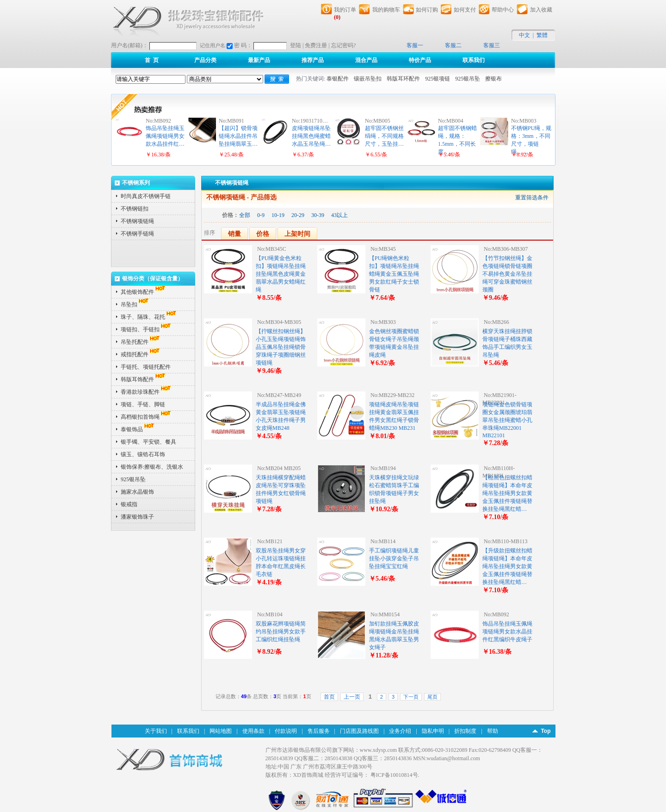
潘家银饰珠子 (137, 517)
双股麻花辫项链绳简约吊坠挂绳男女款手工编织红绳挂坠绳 (281, 632)
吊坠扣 (136, 304)
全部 (245, 215)
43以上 (339, 215)
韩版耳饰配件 (144, 379)
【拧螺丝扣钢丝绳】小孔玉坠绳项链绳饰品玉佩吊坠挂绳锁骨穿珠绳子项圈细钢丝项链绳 (281, 347)
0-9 (261, 215)
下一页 (411, 697)
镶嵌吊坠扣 (368, 79)
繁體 (542, 35)
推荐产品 (313, 60)
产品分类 (205, 60)
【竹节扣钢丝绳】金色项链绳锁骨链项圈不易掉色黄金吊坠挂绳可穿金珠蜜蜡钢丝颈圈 (507, 274)
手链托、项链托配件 (146, 367)
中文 (524, 35)
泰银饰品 (138, 429)
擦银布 (493, 79)
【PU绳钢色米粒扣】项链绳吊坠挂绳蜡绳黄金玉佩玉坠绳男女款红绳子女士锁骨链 (394, 274)
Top (546, 731)
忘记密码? (343, 45)
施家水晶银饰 (137, 492)
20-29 (298, 215)
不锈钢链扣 (135, 209)
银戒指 (129, 504)
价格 (263, 234)
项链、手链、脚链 (143, 404)
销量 (234, 234)
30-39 (318, 215)
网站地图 (221, 731)
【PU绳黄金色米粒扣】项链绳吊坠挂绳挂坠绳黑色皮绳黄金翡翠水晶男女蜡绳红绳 (281, 274)
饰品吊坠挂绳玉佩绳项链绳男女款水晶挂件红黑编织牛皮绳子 (507, 632)
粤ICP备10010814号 (394, 775)
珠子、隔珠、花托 (149, 317)
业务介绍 (400, 731)
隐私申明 (433, 731)
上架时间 (297, 234)
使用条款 (253, 731)
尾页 (432, 697)
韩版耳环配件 (403, 79)
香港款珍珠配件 (147, 392)
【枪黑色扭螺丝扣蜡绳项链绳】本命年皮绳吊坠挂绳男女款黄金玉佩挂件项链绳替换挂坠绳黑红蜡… (507, 493)
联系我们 (474, 60)
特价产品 (420, 60)
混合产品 (366, 60)
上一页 (352, 697)
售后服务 (319, 731)
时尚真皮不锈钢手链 (146, 196)
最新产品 (259, 60)
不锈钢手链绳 (137, 234)
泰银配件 (338, 79)
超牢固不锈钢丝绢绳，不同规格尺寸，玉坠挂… (384, 136)
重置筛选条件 (532, 198)
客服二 (453, 45)
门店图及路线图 (359, 731)
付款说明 (286, 731)
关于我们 (156, 731)
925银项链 (438, 79)
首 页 (152, 60)
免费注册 (316, 45)
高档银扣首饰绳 (147, 417)
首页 (329, 697)
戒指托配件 (141, 354)
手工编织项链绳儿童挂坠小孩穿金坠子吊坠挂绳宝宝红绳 (394, 558)
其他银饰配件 (144, 292)
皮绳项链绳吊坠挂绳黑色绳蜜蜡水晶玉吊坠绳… (311, 136)
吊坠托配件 (141, 342)
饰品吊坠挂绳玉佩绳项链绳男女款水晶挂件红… (165, 136)
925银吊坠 (468, 79)
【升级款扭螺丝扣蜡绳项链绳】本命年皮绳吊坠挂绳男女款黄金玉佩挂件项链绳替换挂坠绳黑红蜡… (507, 566)
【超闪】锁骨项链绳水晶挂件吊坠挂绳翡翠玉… (238, 136)
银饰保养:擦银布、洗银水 (152, 467)
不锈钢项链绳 (137, 221)
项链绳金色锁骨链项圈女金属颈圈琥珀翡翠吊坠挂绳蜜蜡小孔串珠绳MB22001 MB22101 (507, 420)
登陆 (296, 45)
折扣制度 (465, 731)
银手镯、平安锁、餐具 (148, 442)
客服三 (492, 45)
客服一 (415, 45)
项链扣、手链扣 (147, 329)
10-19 (278, 215)
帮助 (493, 731)
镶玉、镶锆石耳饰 (143, 454)
